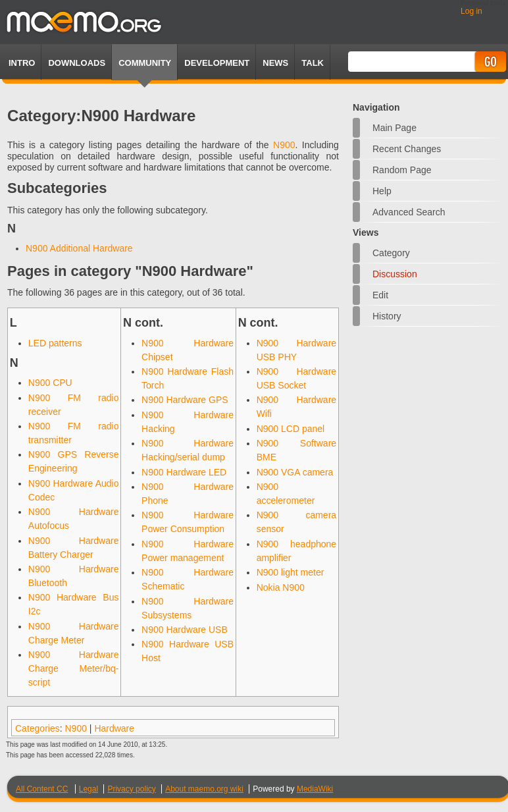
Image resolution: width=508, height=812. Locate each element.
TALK (313, 63)
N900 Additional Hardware (79, 248)
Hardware (114, 728)
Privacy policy (131, 789)
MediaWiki (315, 789)
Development (217, 63)
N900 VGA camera (295, 472)
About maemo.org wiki (204, 789)
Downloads (77, 63)
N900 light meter (291, 572)
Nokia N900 (281, 587)
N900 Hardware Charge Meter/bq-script (74, 668)
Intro (22, 63)
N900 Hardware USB (185, 630)
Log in (471, 11)
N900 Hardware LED (184, 472)
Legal (89, 789)
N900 (284, 145)
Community (145, 63)
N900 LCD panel (291, 429)
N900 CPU (50, 383)
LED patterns (55, 343)
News (275, 63)
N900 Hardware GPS (185, 400)
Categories (38, 728)
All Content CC (42, 789)
